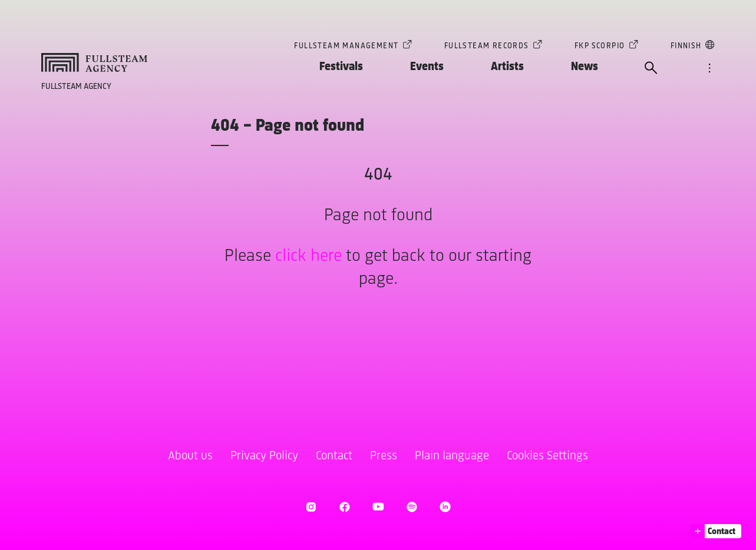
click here (308, 256)
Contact (334, 456)
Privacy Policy (264, 456)
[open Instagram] (311, 507)
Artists (507, 67)
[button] (716, 531)
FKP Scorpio (600, 47)
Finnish (686, 47)
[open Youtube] (378, 507)
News (585, 67)
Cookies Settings (547, 456)
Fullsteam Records (487, 47)
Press (384, 456)
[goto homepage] (94, 62)
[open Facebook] (344, 507)
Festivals (341, 67)
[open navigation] (709, 69)
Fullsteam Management (346, 47)
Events (427, 67)
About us (190, 456)
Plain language (452, 456)
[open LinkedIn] (445, 507)
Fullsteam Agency (76, 87)
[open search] (651, 69)
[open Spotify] (412, 507)
